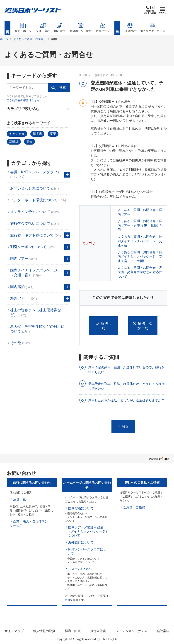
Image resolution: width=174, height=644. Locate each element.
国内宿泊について (81, 508)
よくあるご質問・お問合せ (30, 39)
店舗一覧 (19, 499)
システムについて (81, 569)
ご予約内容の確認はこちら (23, 100)
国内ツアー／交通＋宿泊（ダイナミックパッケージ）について (88, 531)
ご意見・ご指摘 (134, 507)
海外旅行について (81, 542)
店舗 (68, 600)
